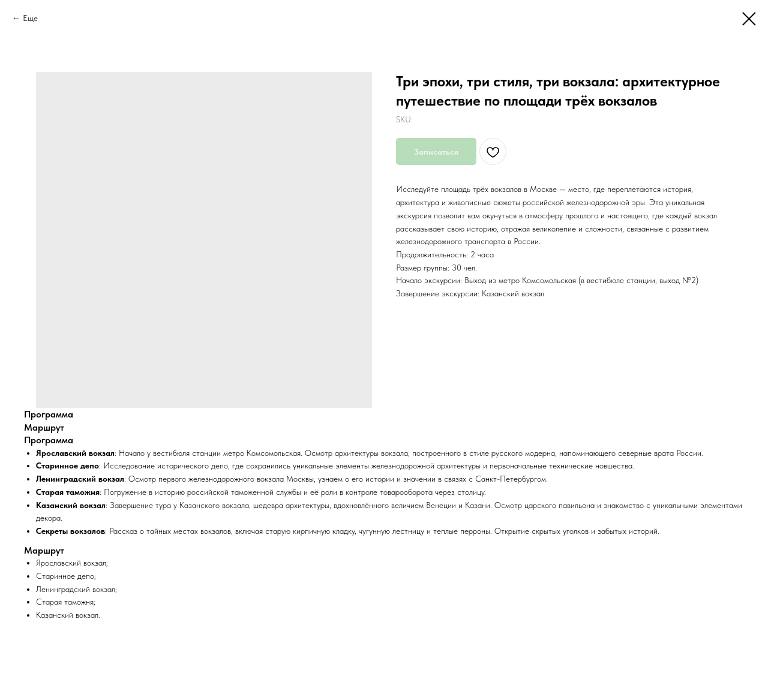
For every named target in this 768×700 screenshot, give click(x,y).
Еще (30, 18)
